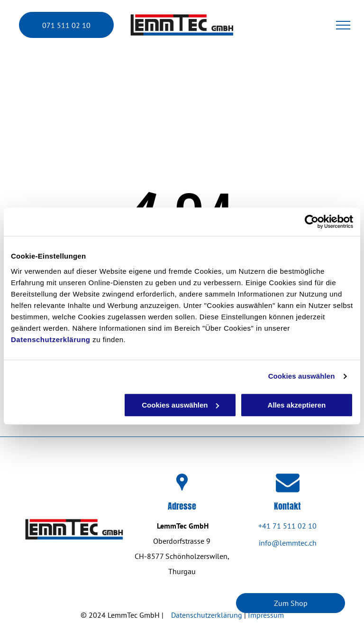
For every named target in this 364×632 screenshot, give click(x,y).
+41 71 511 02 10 (287, 526)
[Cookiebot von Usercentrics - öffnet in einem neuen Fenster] (312, 222)
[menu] (343, 25)
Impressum (266, 615)
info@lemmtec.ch (288, 543)
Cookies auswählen (302, 376)
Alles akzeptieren (297, 405)
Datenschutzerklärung (51, 339)
